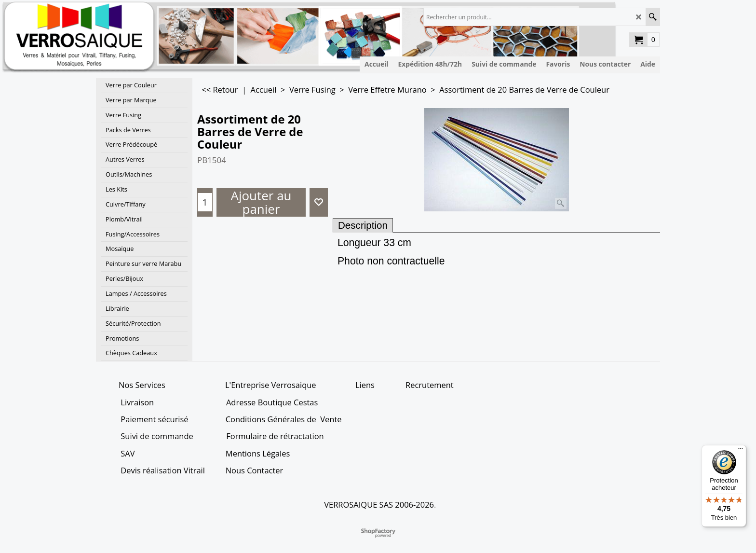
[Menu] (741, 451)
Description (363, 225)
